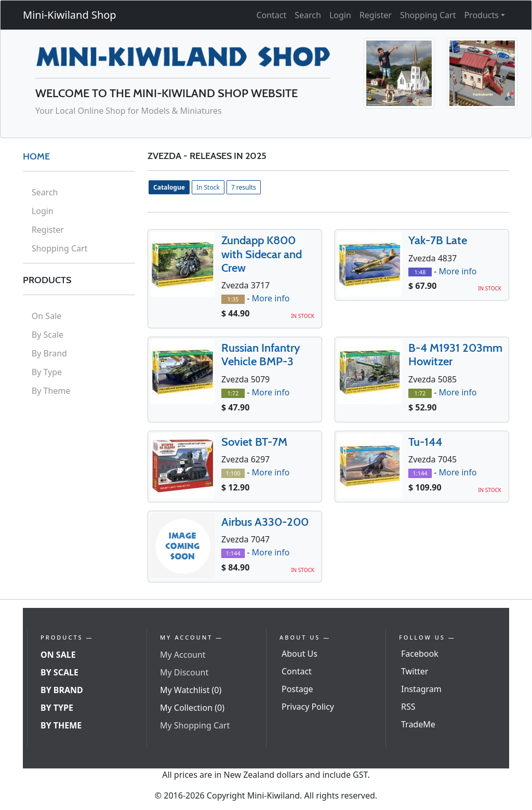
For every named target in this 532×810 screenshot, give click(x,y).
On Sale (46, 316)
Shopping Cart (428, 15)
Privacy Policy (308, 707)
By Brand (49, 353)
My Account (183, 655)
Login (340, 15)
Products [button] (481, 15)
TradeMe (418, 724)
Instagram (421, 689)
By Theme (51, 391)
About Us (300, 654)
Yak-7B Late (438, 240)
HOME (36, 156)
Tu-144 (425, 442)
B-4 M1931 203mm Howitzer (455, 355)
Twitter (415, 671)
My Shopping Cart (195, 725)
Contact (271, 15)
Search (308, 15)
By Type (47, 372)
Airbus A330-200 (265, 522)
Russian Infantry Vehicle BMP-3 (261, 355)
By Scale (48, 335)
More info (270, 299)
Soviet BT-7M (254, 442)
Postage (297, 689)
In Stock (208, 187)
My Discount (184, 672)
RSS (408, 707)
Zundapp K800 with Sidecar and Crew (262, 254)
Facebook (420, 654)
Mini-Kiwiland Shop (70, 15)
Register (376, 15)
